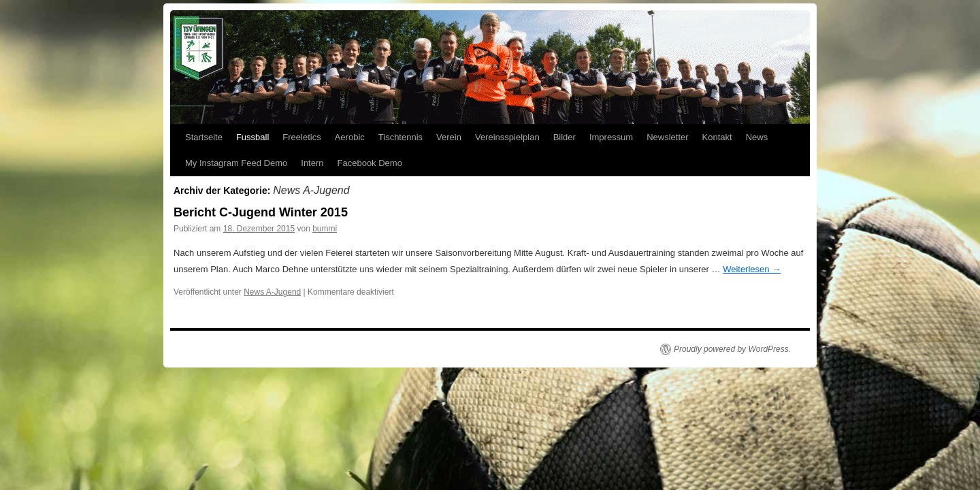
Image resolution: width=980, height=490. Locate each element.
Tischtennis (401, 137)
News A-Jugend (272, 292)
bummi (325, 229)
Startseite (204, 137)
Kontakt (717, 137)
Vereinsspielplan (507, 137)
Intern (312, 163)
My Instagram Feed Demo (236, 163)
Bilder (565, 137)
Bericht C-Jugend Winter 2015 (261, 212)
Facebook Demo (370, 163)
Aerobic (350, 137)
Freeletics (301, 137)
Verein (449, 137)
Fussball (252, 137)
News (757, 137)
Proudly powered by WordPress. (732, 349)
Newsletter (667, 137)
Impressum (611, 137)
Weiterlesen (752, 269)
